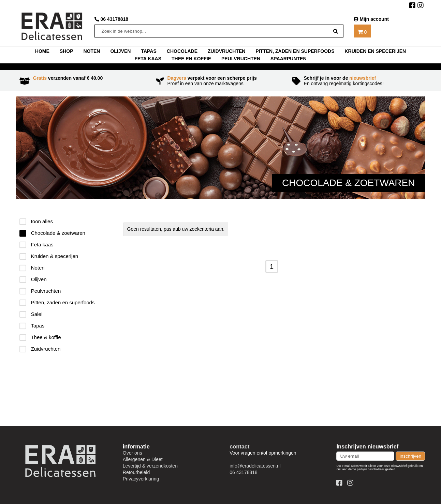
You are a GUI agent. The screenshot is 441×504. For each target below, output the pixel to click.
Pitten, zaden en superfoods (295, 51)
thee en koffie (191, 59)
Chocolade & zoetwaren (52, 233)
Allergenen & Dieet (143, 459)
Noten (32, 268)
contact (239, 446)
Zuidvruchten (226, 51)
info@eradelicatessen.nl (255, 466)
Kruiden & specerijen (49, 256)
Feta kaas (148, 59)
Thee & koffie (40, 337)
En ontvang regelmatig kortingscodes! (357, 81)
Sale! (31, 314)
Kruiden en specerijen (375, 51)
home (42, 51)
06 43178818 (112, 19)
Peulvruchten (241, 59)
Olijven (120, 51)
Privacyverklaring (141, 479)
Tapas (32, 326)
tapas (149, 51)
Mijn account (371, 19)
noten (92, 51)
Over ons (133, 453)
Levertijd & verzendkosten (150, 466)
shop (67, 51)
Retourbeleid (136, 472)
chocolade (182, 51)
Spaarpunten (289, 59)
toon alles (36, 221)
